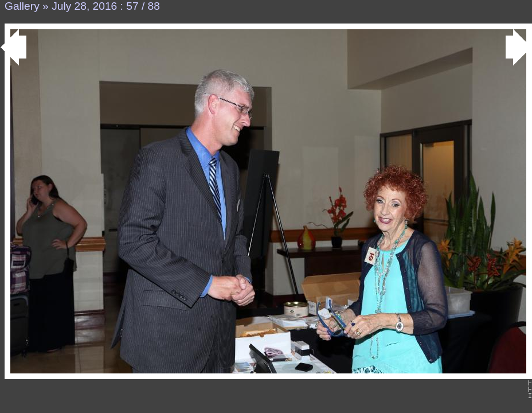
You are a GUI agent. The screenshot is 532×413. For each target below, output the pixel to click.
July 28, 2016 (84, 6)
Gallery (22, 6)
